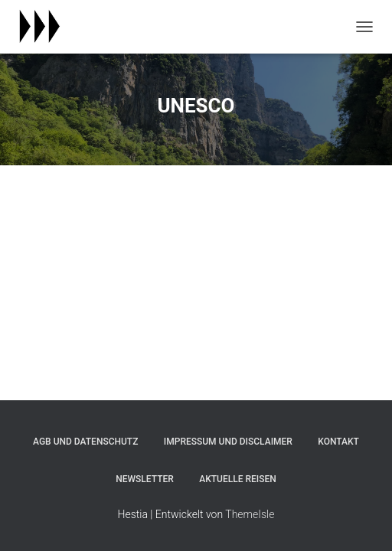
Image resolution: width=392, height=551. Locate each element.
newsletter (145, 479)
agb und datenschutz (85, 442)
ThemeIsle (250, 514)
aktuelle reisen (238, 479)
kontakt (338, 442)
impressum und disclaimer (228, 442)
